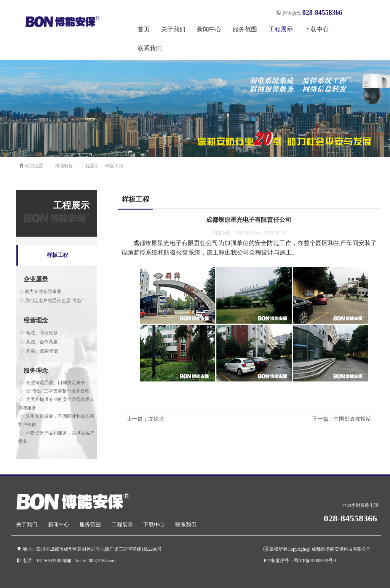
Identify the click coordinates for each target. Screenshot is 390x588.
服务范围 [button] (245, 29)
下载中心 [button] (316, 29)
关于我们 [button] (173, 29)
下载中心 (154, 525)
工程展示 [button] (281, 29)
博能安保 (64, 166)
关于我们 (27, 525)
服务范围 (90, 525)
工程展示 (90, 166)
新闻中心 (59, 525)
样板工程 (114, 166)
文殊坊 (156, 419)
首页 (144, 29)
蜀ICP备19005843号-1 (315, 560)
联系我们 (150, 48)
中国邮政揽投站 (352, 419)
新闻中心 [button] (209, 29)
